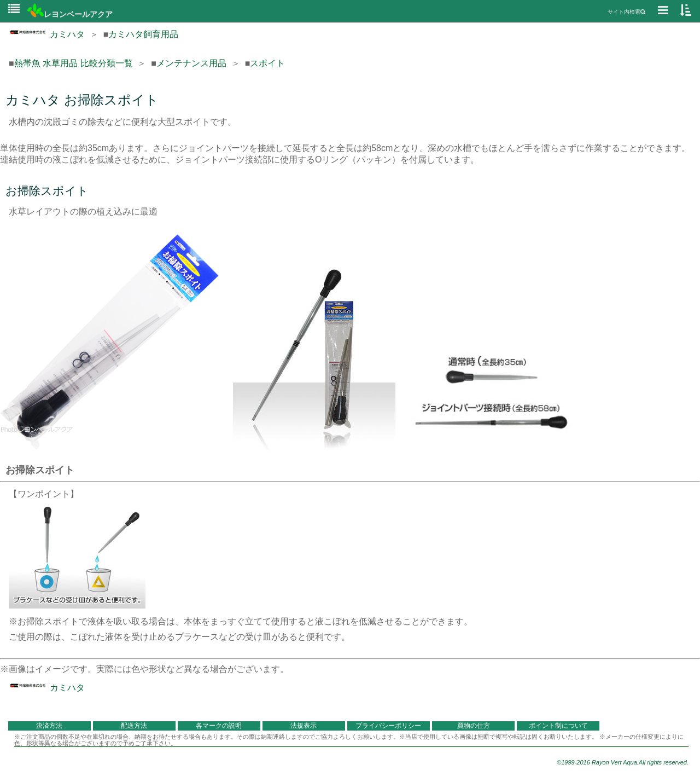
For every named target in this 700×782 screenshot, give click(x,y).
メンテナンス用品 (191, 63)
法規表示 (304, 726)
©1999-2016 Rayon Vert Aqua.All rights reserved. (623, 762)
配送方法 (134, 726)
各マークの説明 (219, 726)
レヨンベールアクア (70, 14)
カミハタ (47, 34)
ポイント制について (558, 726)
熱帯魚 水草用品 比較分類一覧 (74, 63)
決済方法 (49, 726)
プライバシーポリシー (388, 726)
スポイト (267, 63)
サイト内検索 (626, 12)
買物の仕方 (474, 726)
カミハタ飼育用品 (143, 34)
